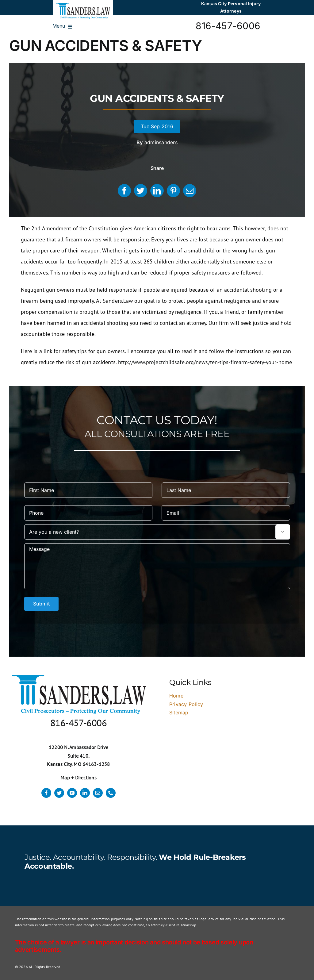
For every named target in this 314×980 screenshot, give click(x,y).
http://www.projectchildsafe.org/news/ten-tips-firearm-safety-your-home (205, 362)
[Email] (190, 191)
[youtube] (72, 793)
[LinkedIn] (157, 191)
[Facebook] (124, 191)
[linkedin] (85, 793)
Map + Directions (78, 778)
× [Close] (291, 606)
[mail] (98, 793)
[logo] (83, 6)
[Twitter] (141, 191)
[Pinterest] (173, 191)
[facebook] (46, 793)
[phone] (111, 793)
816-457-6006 (228, 26)
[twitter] (59, 793)
